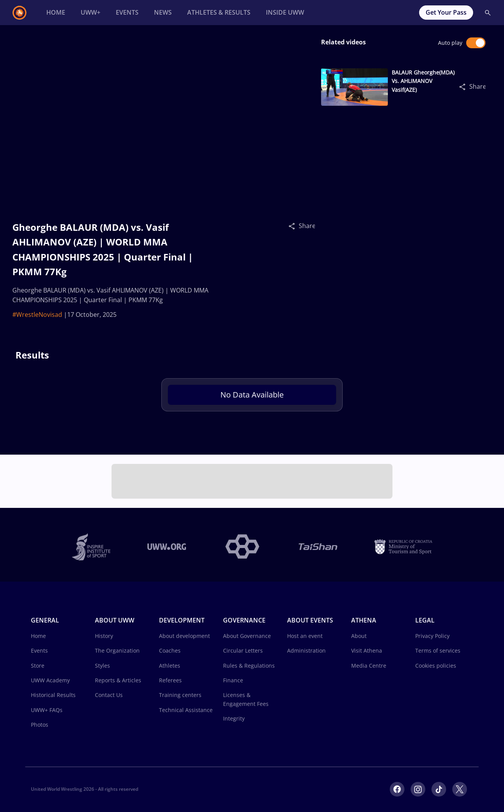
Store (38, 666)
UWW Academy (50, 680)
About (359, 636)
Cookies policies (436, 666)
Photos (40, 725)
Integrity (234, 718)
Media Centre (369, 666)
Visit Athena (367, 650)
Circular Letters (243, 650)
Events (39, 650)
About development (184, 636)
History (104, 636)
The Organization (117, 650)
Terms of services (438, 650)
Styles (102, 666)
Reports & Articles (118, 680)
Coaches (170, 650)
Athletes (170, 666)
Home (38, 636)
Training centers (180, 695)
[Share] (294, 226)
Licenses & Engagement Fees (246, 699)
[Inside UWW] (285, 13)
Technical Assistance (186, 710)
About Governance (247, 636)
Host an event (305, 636)
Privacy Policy (432, 636)
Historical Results (53, 695)
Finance (233, 680)
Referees (170, 680)
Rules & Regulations (249, 666)
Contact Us (109, 695)
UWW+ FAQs (47, 710)
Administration (306, 650)
